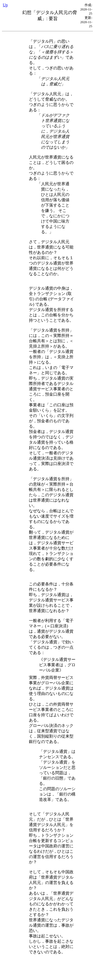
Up (5, 5)
